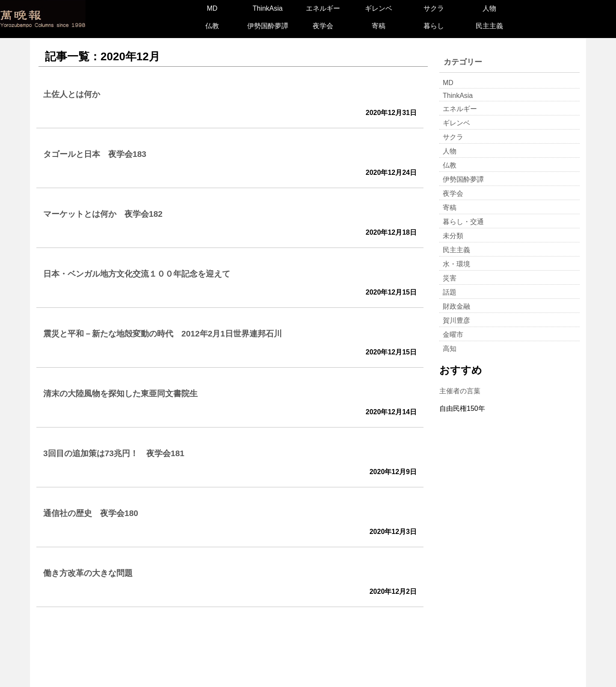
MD (212, 8)
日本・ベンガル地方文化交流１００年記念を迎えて (137, 274)
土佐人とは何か (72, 94)
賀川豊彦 (456, 320)
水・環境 (456, 264)
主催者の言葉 (460, 391)
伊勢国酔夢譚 (268, 26)
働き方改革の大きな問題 (88, 573)
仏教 (212, 26)
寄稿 (379, 26)
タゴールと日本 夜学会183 (95, 154)
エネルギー (323, 8)
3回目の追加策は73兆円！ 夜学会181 (114, 453)
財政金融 (456, 306)
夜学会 (323, 26)
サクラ (434, 8)
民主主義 (489, 26)
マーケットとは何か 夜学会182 (103, 214)
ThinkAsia (267, 8)
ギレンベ (379, 8)
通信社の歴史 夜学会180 (91, 513)
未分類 (453, 236)
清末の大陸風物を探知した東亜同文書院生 (120, 394)
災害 (450, 278)
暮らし (434, 26)
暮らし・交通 (463, 222)
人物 (489, 8)
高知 (450, 349)
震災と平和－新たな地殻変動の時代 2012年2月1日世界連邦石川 (163, 334)
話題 (450, 292)
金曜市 (453, 335)
